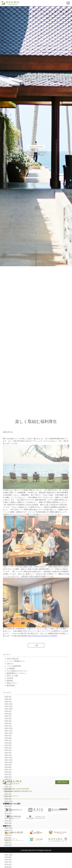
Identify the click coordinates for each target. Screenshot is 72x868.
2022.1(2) (8, 859)
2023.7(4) (8, 830)
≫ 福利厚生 (9, 741)
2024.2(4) (8, 813)
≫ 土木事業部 (10, 728)
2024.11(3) (8, 791)
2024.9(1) (8, 796)
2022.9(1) (8, 844)
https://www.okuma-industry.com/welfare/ (43, 696)
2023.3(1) (8, 835)
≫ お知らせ (9, 724)
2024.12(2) (8, 788)
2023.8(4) (8, 827)
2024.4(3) (8, 808)
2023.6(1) (8, 832)
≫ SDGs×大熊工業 (11, 719)
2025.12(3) (8, 764)
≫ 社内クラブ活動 (11, 736)
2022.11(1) (8, 842)
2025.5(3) (8, 779)
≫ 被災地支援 (10, 745)
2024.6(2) (8, 803)
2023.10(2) (8, 822)
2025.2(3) (8, 783)
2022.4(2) (8, 854)
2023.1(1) (8, 839)
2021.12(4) (8, 861)
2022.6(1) (8, 849)
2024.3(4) (8, 810)
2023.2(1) (8, 837)
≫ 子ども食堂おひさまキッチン (16, 731)
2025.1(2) (8, 786)
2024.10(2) (8, 793)
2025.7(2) (8, 776)
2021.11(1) (8, 864)
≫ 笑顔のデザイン (11, 743)
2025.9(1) (8, 771)
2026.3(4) (8, 759)
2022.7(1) (8, 847)
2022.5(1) (8, 852)
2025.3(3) (8, 781)
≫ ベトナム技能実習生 (13, 726)
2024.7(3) (8, 800)
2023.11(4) (8, 820)
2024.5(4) (8, 805)
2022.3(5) (8, 856)
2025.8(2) (8, 774)
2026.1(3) (8, 762)
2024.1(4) (8, 815)
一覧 (36, 705)
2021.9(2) (8, 866)
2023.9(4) (8, 825)
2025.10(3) (8, 769)
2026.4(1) (8, 757)
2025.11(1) (8, 766)
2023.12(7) (8, 818)
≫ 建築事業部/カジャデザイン (15, 733)
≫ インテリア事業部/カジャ (15, 721)
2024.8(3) (8, 798)
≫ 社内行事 (9, 738)
